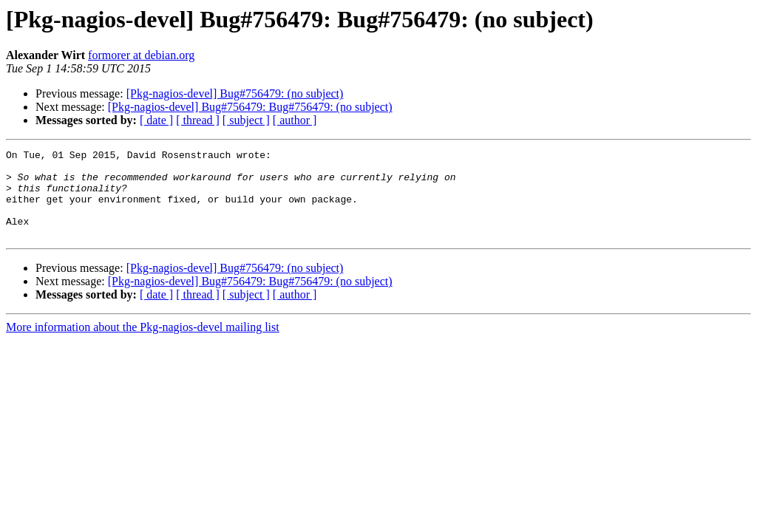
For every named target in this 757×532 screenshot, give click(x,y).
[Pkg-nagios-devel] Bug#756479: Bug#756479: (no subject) (250, 107)
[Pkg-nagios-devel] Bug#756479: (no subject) (235, 93)
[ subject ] (246, 120)
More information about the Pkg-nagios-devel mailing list (143, 345)
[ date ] (156, 120)
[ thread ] (198, 120)
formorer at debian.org (141, 55)
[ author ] (295, 120)
